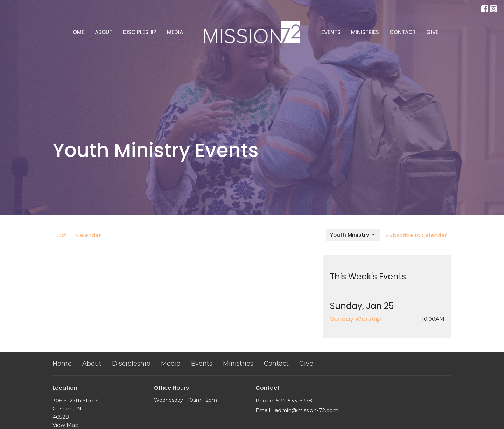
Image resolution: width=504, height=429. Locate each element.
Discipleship (140, 32)
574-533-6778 (294, 400)
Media (175, 32)
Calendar (89, 235)
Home (77, 32)
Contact (403, 32)
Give (432, 32)
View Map (66, 425)
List (62, 235)
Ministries (365, 32)
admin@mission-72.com (307, 410)
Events (331, 32)
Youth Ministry (353, 235)
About (104, 32)
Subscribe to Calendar (416, 235)
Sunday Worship (356, 319)
